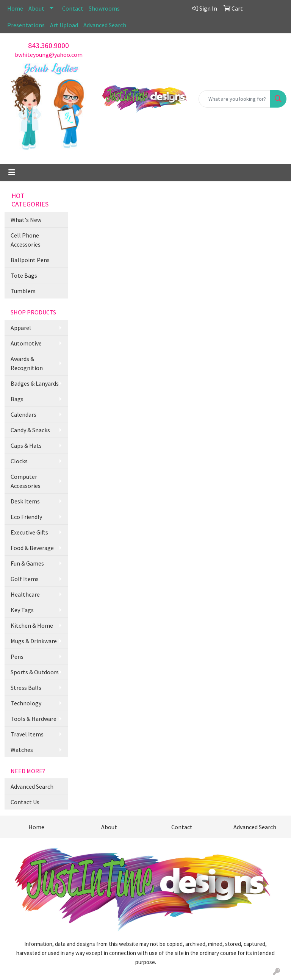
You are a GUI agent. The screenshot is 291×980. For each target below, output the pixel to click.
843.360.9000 (48, 45)
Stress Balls (26, 688)
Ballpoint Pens (30, 260)
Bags (17, 399)
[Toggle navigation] (12, 172)
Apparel (21, 328)
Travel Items (27, 734)
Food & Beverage (32, 548)
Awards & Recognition (27, 363)
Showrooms (104, 8)
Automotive (26, 343)
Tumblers (23, 291)
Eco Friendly (26, 517)
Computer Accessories (26, 481)
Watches (22, 750)
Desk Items (25, 501)
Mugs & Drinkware (34, 641)
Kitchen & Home (32, 625)
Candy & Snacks (30, 430)
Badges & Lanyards (35, 383)
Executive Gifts (29, 532)
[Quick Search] (235, 99)
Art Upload (64, 25)
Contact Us (25, 802)
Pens (17, 656)
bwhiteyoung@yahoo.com (49, 55)
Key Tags (22, 610)
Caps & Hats (26, 445)
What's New (26, 220)
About (36, 8)
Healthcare (25, 594)
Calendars (23, 414)
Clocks (19, 461)
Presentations (26, 25)
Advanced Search (105, 25)
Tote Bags (24, 275)
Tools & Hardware (34, 719)
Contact (73, 8)
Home (15, 8)
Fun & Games (27, 563)
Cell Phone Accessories (26, 240)
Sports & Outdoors (35, 672)
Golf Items (25, 579)
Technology (26, 703)
